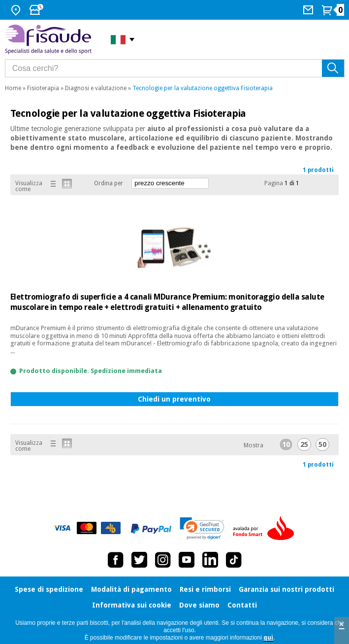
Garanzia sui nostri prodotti (286, 589)
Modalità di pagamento (131, 589)
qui (268, 638)
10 (286, 444)
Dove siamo (199, 605)
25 (304, 444)
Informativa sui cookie (132, 605)
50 (322, 444)
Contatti (242, 605)
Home (13, 88)
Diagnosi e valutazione (96, 88)
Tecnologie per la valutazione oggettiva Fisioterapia (203, 88)
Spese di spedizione (49, 589)
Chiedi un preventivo (174, 399)
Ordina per (109, 183)
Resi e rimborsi (205, 589)
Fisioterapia (43, 88)
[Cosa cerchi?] (175, 68)
